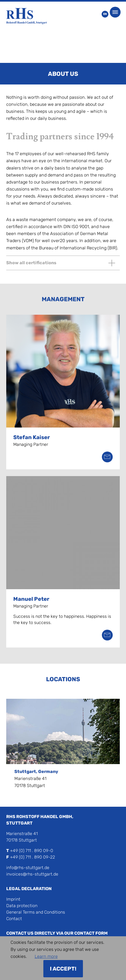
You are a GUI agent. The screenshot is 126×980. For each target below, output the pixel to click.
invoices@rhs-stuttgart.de (32, 874)
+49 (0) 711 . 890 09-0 (32, 851)
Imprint (13, 899)
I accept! (63, 969)
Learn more (46, 956)
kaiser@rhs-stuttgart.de (107, 457)
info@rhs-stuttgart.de (28, 868)
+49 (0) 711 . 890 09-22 (33, 857)
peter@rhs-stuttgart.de (107, 635)
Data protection (22, 906)
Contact (14, 919)
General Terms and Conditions (36, 912)
